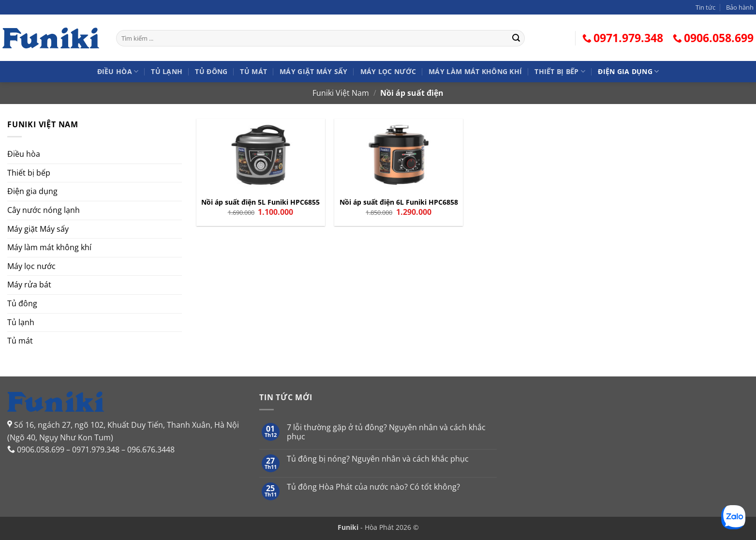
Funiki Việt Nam (341, 93)
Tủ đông (211, 71)
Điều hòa (118, 71)
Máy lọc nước (388, 71)
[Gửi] (516, 38)
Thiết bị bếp (560, 71)
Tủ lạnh (167, 71)
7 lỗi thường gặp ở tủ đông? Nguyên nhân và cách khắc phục (386, 432)
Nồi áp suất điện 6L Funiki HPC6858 (399, 202)
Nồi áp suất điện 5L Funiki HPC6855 (260, 202)
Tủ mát (253, 71)
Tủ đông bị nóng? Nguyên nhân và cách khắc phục (378, 459)
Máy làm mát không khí (475, 71)
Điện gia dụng (628, 71)
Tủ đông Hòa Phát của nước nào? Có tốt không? (373, 487)
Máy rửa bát (29, 285)
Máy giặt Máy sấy (314, 71)
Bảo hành (740, 7)
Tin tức (705, 7)
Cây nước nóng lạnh (44, 210)
